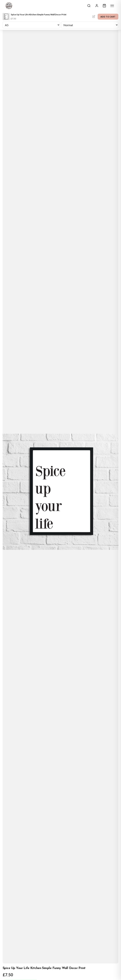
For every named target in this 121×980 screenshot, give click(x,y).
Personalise (94, 17)
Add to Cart (108, 17)
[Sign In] (97, 6)
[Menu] (112, 6)
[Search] (89, 6)
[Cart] (104, 6)
